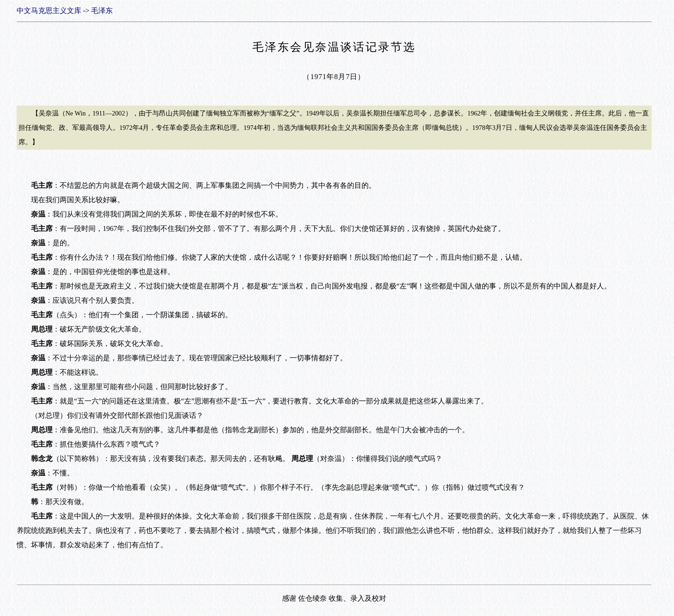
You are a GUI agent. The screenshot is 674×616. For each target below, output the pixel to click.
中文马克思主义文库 (49, 11)
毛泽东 (102, 11)
